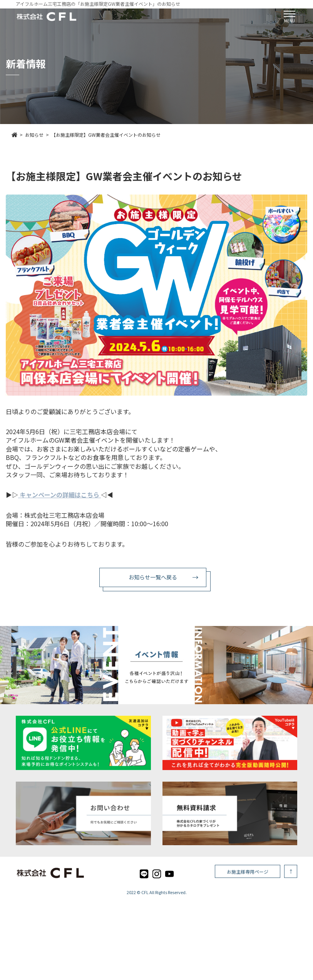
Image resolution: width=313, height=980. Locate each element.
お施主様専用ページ (248, 872)
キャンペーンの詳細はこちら (60, 495)
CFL (145, 892)
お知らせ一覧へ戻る (153, 577)
